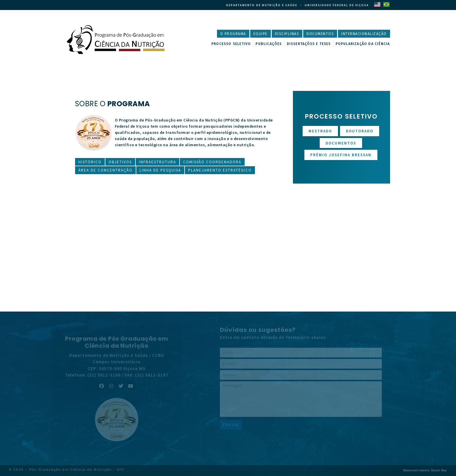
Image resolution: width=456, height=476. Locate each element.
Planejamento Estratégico (220, 170)
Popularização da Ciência (363, 44)
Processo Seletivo (231, 44)
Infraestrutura (157, 162)
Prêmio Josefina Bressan (341, 155)
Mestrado (320, 131)
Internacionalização (364, 34)
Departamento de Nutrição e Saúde (262, 5)
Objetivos (120, 162)
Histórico (90, 162)
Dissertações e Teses (309, 44)
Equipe (261, 34)
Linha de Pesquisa (160, 170)
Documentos (320, 34)
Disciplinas (287, 34)
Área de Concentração (105, 170)
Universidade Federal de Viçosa (337, 5)
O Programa (233, 34)
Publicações (269, 44)
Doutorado (360, 131)
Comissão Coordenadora (212, 162)
